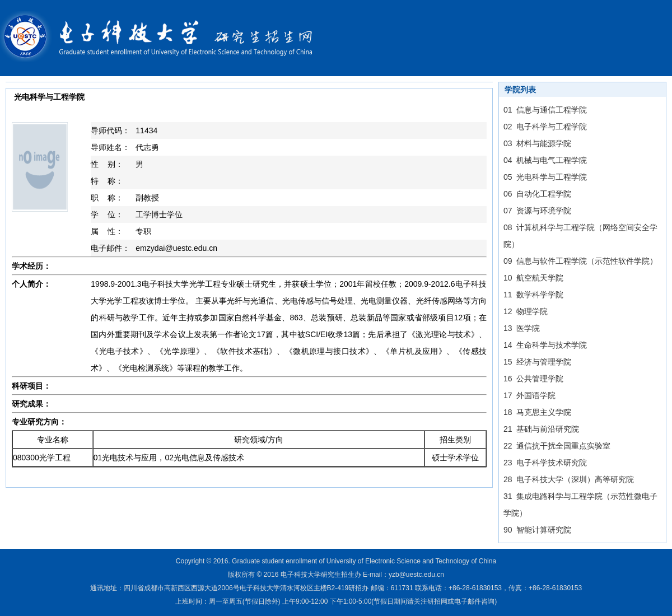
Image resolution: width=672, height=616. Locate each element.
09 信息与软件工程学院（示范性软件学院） (580, 261)
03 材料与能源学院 (537, 143)
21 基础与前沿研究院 (541, 429)
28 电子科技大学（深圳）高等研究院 (569, 479)
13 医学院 (522, 328)
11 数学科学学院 (533, 295)
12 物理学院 (526, 311)
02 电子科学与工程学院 (545, 127)
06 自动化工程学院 (537, 194)
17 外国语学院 (529, 395)
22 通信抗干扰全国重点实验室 (557, 446)
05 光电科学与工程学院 (545, 177)
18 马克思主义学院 (537, 412)
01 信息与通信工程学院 (545, 110)
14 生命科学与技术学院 (545, 345)
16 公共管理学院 (533, 379)
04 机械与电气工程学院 (545, 160)
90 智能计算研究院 (537, 530)
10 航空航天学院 (533, 278)
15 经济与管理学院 (537, 362)
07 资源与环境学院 (537, 211)
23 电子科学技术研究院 (545, 463)
